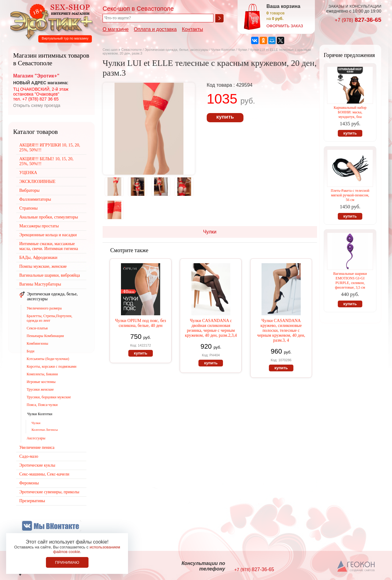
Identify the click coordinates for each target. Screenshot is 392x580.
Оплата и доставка (155, 29)
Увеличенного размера (44, 308)
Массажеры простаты (39, 226)
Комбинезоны (37, 343)
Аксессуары (36, 438)
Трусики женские (40, 389)
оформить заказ (285, 26)
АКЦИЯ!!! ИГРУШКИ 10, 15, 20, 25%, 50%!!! (50, 148)
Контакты (192, 29)
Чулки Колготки (224, 50)
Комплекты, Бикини (42, 374)
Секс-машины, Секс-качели (44, 474)
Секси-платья (37, 328)
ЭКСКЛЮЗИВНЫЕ (37, 182)
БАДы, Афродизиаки (38, 258)
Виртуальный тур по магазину (65, 38)
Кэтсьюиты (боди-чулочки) (48, 359)
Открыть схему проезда (37, 105)
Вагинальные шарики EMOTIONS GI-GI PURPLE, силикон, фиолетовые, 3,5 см (350, 281)
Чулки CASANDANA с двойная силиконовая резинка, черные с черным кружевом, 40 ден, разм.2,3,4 (211, 328)
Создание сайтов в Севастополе (356, 567)
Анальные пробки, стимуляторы (49, 217)
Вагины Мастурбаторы (40, 284)
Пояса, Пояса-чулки (42, 405)
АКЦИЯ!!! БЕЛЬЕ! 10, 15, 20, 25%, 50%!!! (46, 161)
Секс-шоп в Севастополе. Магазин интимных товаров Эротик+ (50, 21)
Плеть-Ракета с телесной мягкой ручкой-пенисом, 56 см (350, 195)
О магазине (116, 29)
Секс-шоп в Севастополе (122, 50)
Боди (30, 351)
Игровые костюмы (41, 382)
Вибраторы (29, 190)
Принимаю (67, 562)
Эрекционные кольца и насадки (48, 235)
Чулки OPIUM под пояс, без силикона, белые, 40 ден (141, 323)
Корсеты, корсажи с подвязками (52, 366)
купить (225, 117)
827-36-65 (358, 20)
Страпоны (28, 208)
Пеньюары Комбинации (45, 336)
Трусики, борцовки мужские (49, 397)
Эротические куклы (37, 465)
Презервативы (32, 501)
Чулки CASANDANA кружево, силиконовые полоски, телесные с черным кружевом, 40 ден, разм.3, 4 (281, 330)
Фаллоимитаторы (35, 199)
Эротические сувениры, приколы (49, 492)
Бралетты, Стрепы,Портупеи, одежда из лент (49, 318)
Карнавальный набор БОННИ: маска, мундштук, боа (350, 112)
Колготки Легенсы (45, 430)
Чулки (242, 50)
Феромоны (29, 483)
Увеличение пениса (37, 447)
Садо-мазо (29, 456)
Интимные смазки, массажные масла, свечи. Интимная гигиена (49, 246)
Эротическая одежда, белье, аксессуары (177, 50)
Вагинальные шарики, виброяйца (50, 275)
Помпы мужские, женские (43, 266)
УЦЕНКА (28, 173)
